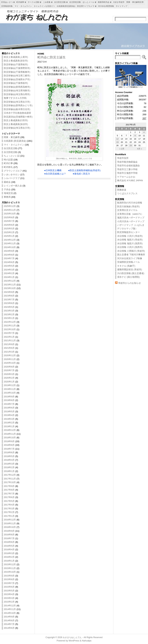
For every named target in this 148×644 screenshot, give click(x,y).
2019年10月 (10, 393)
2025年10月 (10, 214)
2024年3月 (9, 270)
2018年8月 (9, 445)
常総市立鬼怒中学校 (127, 173)
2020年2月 (9, 378)
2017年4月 (9, 505)
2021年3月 (9, 352)
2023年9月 (9, 292)
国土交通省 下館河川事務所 (131, 255)
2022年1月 (9, 337)
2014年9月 (9, 617)
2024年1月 (9, 277)
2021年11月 (10, 340)
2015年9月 (9, 576)
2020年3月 (9, 374)
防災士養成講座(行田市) (16, 120)
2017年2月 (9, 512)
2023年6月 (9, 303)
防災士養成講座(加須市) (16, 124)
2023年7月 (9, 300)
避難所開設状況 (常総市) (130, 269)
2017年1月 (9, 516)
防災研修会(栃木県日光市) (17, 109)
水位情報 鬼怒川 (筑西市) (130, 243)
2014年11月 (10, 609)
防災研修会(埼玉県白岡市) (17, 94)
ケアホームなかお (126, 177)
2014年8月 (9, 620)
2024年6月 (9, 262)
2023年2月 (9, 314)
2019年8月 (9, 400)
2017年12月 (10, 475)
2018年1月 (9, 471)
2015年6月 (9, 587)
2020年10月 (10, 363)
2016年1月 (9, 561)
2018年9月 (9, 441)
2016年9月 (9, 531)
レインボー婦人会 (13, 186)
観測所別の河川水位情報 (130, 203)
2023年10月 (10, 288)
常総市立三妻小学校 (127, 169)
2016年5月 (9, 546)
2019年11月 (10, 389)
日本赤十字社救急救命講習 (17, 113)
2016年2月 (9, 557)
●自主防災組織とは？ (55, 174)
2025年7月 (9, 221)
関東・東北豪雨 (12, 137)
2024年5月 (9, 266)
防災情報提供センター (128, 232)
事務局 (7, 197)
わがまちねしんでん (72, 637)
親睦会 (7, 182)
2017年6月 (9, 497)
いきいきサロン (12, 175)
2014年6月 (9, 628)
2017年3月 (9, 509)
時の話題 (8, 160)
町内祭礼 (8, 167)
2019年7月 (9, 404)
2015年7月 (9, 583)
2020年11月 (10, 359)
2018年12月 (10, 430)
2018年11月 (10, 434)
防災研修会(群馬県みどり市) (18, 105)
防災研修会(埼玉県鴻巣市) (17, 91)
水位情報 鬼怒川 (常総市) (130, 240)
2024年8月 (9, 255)
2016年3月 (9, 553)
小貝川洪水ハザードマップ (131, 221)
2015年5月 (9, 591)
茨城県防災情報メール (128, 262)
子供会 (7, 189)
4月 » (139, 149)
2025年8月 (9, 217)
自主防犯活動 (11, 152)
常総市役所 (123, 158)
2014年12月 (10, 606)
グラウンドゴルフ (13, 171)
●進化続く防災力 (81, 174)
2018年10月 (10, 438)
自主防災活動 (11, 148)
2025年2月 (9, 232)
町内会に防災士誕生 (52, 57)
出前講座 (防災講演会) (15, 141)
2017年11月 (10, 479)
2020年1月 (9, 382)
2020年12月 (10, 355)
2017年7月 (9, 494)
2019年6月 (9, 408)
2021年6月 (9, 348)
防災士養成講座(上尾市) (16, 57)
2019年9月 (9, 397)
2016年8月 (9, 535)
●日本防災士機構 (53, 170)
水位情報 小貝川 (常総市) (130, 236)
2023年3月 (9, 311)
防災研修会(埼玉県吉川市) (17, 102)
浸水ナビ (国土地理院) (128, 277)
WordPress (74, 641)
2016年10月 (10, 527)
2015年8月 (9, 579)
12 (117, 139)
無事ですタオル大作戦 (15, 98)
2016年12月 (10, 520)
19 (117, 142)
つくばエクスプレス (127, 193)
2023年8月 (9, 296)
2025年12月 (10, 206)
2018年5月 (9, 456)
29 (131, 145)
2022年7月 (9, 333)
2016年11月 (10, 523)
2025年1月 (9, 236)
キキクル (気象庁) (126, 266)
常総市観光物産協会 (127, 162)
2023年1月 (9, 318)
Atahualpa (87, 641)
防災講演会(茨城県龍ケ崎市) (18, 117)
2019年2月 (9, 423)
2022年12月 (10, 322)
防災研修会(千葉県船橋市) (17, 72)
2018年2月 (9, 467)
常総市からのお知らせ (130, 283)
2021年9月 (9, 344)
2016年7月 (9, 538)
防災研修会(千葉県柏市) (16, 64)
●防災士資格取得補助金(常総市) (84, 170)
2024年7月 (9, 258)
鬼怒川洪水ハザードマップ (131, 218)
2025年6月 (9, 225)
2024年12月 (10, 240)
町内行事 (8, 163)
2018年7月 (9, 449)
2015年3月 (9, 598)
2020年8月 (9, 367)
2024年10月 (10, 247)
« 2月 (122, 149)
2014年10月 (10, 613)
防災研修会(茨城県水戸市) (17, 79)
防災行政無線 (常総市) (128, 206)
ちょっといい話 (12, 156)
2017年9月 (9, 486)
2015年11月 (10, 568)
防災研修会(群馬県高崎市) (17, 87)
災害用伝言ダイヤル (127, 210)
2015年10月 (10, 572)
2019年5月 (9, 411)
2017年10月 (10, 482)
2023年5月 (9, 307)
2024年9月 (9, 251)
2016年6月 (9, 542)
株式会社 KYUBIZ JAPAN (130, 180)
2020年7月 (9, 370)
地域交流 (8, 193)
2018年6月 (9, 452)
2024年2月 (9, 273)
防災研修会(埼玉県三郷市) (17, 76)
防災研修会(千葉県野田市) (17, 68)
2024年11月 (10, 243)
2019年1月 (9, 426)
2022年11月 (10, 326)
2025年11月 (10, 210)
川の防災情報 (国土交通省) (131, 273)
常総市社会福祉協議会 (128, 166)
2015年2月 (9, 602)
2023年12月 (10, 281)
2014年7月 (9, 624)
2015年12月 (10, 564)
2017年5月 (9, 501)
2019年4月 (9, 415)
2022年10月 (10, 329)
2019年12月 (10, 385)
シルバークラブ (12, 178)
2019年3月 (9, 419)
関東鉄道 (122, 190)
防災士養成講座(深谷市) (16, 61)
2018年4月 (9, 460)
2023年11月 (10, 285)
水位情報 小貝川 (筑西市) (130, 247)
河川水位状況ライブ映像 (130, 258)
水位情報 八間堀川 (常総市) (131, 251)
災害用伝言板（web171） (130, 214)
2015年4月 (9, 594)
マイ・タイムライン (14, 145)
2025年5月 (9, 229)
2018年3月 (9, 464)
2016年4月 (9, 549)
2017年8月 (9, 490)
